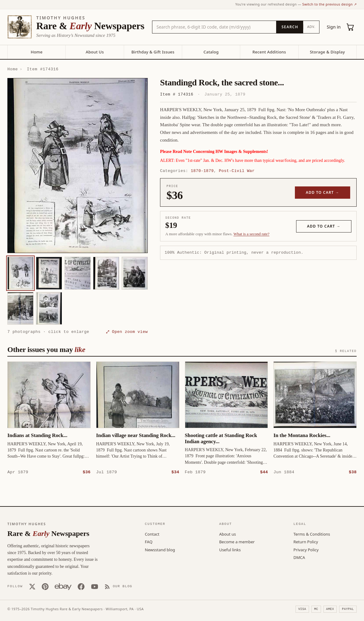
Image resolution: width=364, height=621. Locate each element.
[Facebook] (81, 586)
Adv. (311, 27)
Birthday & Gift (153, 52)
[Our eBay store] (63, 586)
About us (227, 534)
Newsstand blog (160, 549)
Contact (152, 534)
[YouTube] (95, 586)
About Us (95, 52)
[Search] (290, 27)
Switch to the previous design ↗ (329, 4)
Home (37, 52)
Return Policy (306, 541)
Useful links (230, 549)
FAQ (149, 541)
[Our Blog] (118, 586)
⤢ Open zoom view (127, 332)
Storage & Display (327, 52)
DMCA (299, 557)
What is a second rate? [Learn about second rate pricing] (251, 234)
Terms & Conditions (312, 534)
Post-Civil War (237, 171)
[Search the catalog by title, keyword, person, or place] (214, 27)
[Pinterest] (45, 586)
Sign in (334, 27)
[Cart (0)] (350, 27)
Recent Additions (269, 52)
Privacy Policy (306, 549)
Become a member (237, 541)
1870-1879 (202, 171)
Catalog (211, 52)
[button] (78, 166)
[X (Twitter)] (32, 586)
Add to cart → (323, 192)
